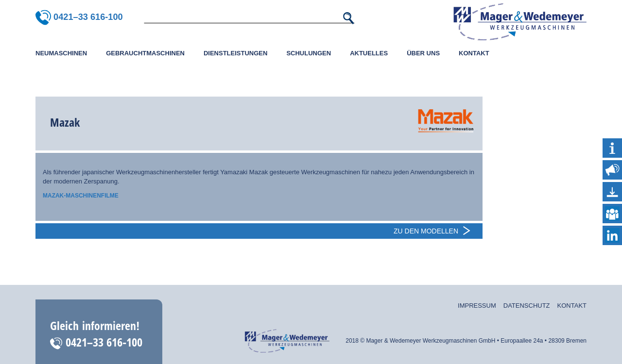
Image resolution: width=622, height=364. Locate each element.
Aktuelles (369, 53)
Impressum (477, 306)
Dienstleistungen (235, 53)
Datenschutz (527, 306)
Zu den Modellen (426, 231)
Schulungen (309, 53)
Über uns (423, 53)
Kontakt (474, 53)
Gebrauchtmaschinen (145, 53)
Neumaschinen (61, 53)
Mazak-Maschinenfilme (81, 196)
